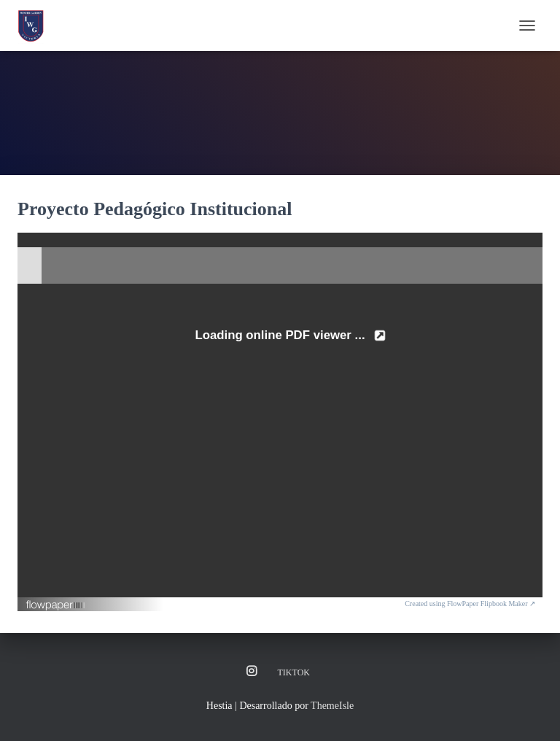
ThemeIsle (332, 706)
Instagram (252, 672)
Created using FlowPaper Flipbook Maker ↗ (470, 604)
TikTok (294, 672)
